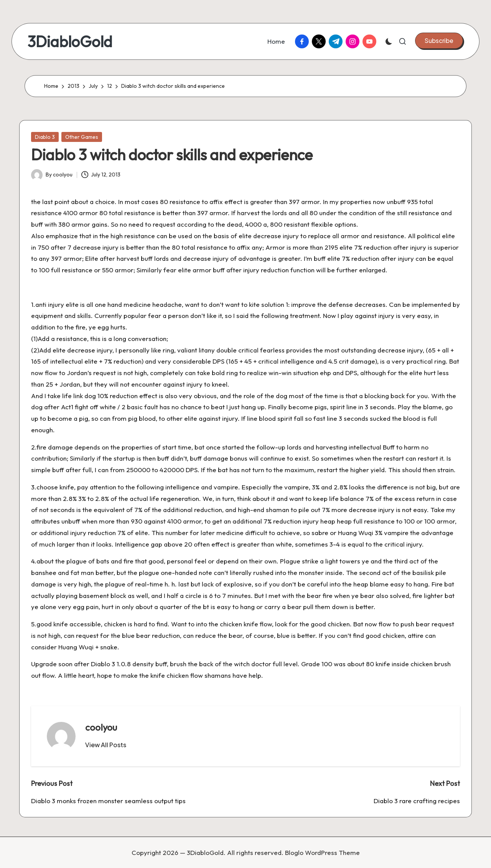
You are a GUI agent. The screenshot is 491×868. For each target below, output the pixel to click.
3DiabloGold (70, 41)
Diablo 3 (45, 137)
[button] (439, 41)
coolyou (101, 727)
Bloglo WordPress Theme (322, 852)
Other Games (82, 137)
